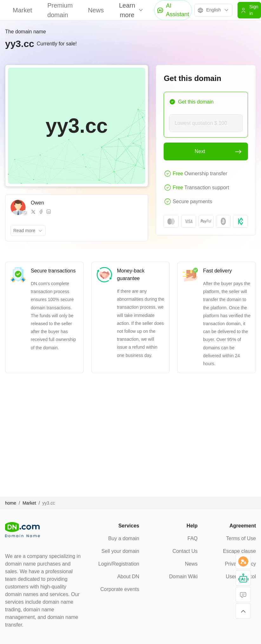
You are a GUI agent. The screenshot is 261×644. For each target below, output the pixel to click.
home (11, 503)
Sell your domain (120, 551)
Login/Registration (119, 564)
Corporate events (120, 589)
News (96, 10)
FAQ (192, 538)
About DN (128, 577)
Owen (37, 203)
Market (22, 10)
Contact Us (185, 551)
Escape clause (239, 551)
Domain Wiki (183, 577)
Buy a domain (124, 538)
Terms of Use (241, 538)
